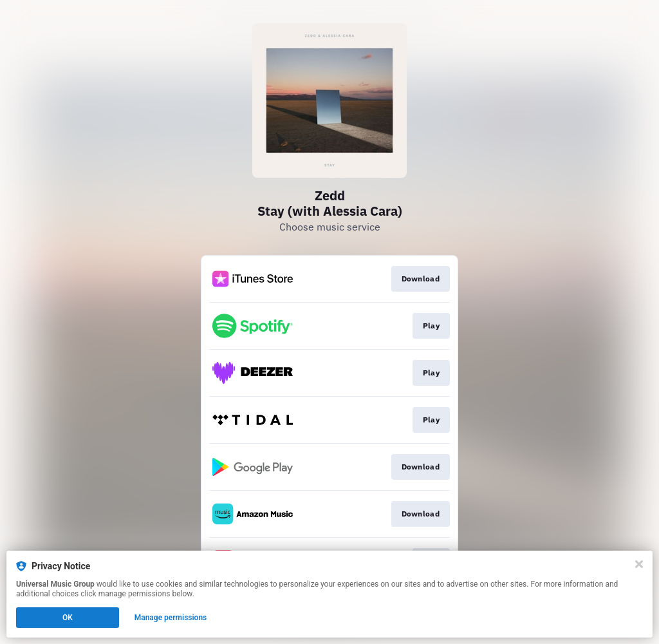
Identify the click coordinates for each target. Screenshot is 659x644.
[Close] (639, 564)
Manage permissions (171, 618)
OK (68, 618)
